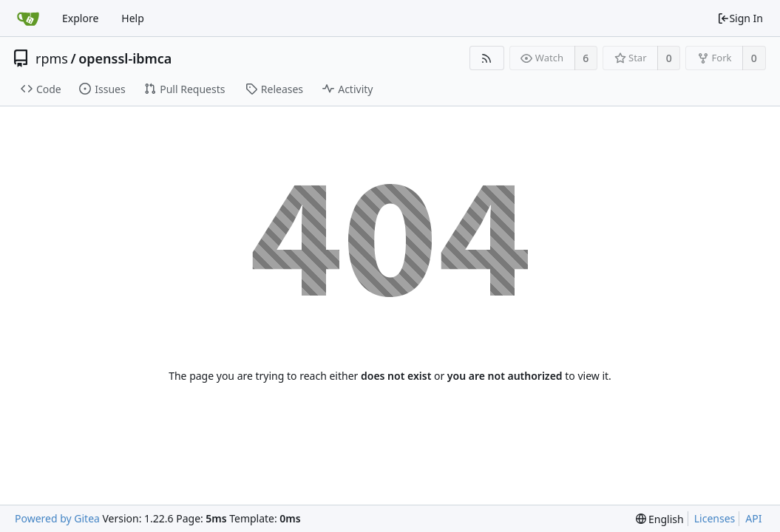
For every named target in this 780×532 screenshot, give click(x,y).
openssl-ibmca (125, 58)
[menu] (660, 519)
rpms (52, 58)
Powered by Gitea (57, 518)
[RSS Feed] (487, 58)
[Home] (28, 18)
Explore (80, 18)
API (753, 518)
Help (133, 18)
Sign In (740, 18)
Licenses (715, 518)
